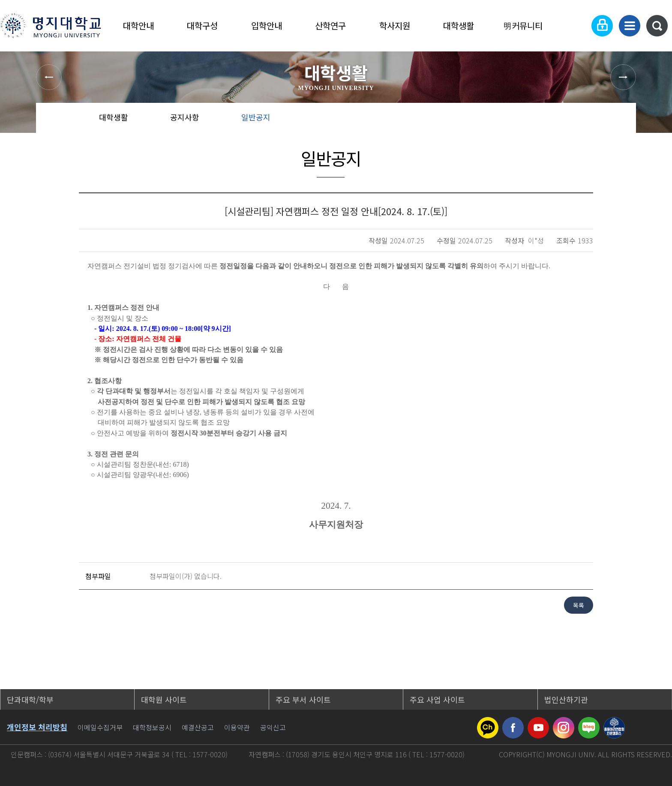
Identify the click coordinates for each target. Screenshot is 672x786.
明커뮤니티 (523, 25)
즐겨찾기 (591, 120)
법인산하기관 (566, 699)
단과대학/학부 (30, 699)
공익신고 (273, 727)
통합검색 (657, 26)
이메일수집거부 (100, 727)
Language (576, 26)
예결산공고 (198, 727)
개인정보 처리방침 (37, 727)
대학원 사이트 (164, 699)
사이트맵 (630, 26)
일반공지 (256, 117)
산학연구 (330, 25)
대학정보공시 (152, 727)
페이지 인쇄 (619, 120)
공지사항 (185, 117)
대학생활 (459, 25)
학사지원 (395, 25)
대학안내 (138, 25)
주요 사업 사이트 (437, 699)
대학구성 (202, 25)
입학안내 (267, 25)
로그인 (602, 26)
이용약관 (237, 727)
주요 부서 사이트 (303, 699)
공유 (563, 120)
